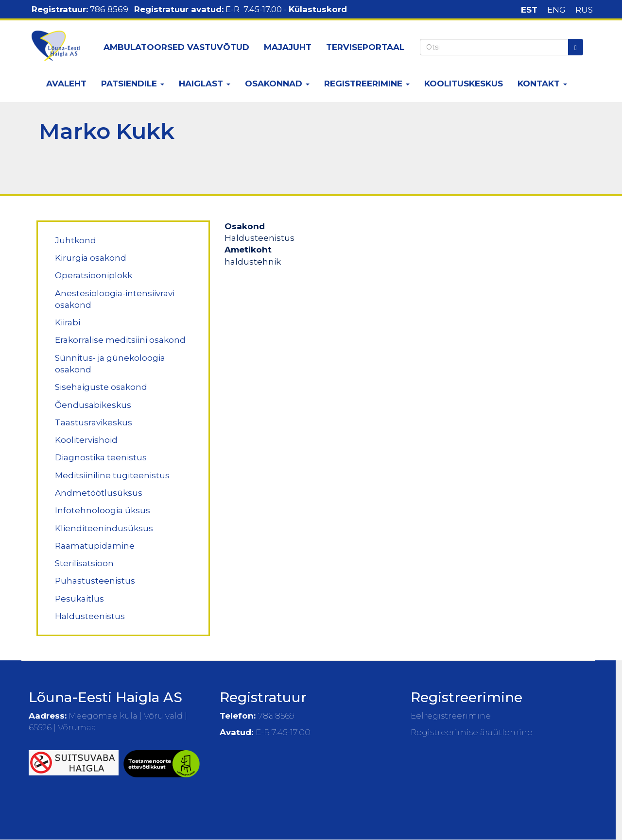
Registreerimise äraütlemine (472, 732)
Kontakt (542, 84)
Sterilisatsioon (84, 563)
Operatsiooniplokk (94, 275)
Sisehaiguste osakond (101, 387)
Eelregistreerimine (451, 716)
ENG (556, 10)
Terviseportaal (365, 47)
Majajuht (288, 47)
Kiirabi (68, 322)
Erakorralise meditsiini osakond (120, 340)
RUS (584, 10)
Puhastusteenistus (95, 581)
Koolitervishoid (86, 440)
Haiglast (205, 84)
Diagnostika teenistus (101, 457)
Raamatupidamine (95, 546)
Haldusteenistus (90, 616)
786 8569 (109, 9)
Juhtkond (76, 240)
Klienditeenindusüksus (104, 528)
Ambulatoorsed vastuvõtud (176, 47)
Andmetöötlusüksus (99, 493)
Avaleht (66, 84)
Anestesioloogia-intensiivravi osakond (115, 299)
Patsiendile (133, 84)
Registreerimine (367, 84)
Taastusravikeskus (94, 422)
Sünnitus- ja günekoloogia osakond (110, 364)
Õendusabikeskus (93, 405)
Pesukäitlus (79, 599)
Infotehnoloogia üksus (103, 510)
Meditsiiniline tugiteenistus (112, 475)
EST (529, 10)
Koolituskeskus (464, 84)
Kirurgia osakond (91, 258)
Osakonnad (277, 84)
